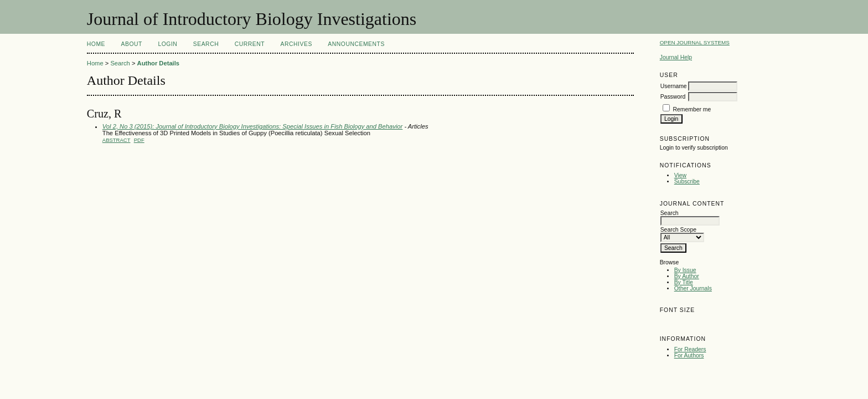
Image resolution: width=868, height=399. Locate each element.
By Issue (685, 270)
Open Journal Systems (695, 42)
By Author (687, 276)
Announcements (356, 44)
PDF (139, 140)
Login (167, 44)
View (680, 175)
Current (250, 44)
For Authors (689, 355)
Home (96, 44)
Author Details (158, 63)
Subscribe (687, 181)
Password (673, 97)
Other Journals (693, 288)
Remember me (692, 109)
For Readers (690, 349)
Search (206, 44)
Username (674, 86)
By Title (684, 282)
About (132, 44)
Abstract (117, 140)
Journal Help (676, 57)
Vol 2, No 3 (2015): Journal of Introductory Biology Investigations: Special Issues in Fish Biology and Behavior (252, 126)
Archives (296, 44)
